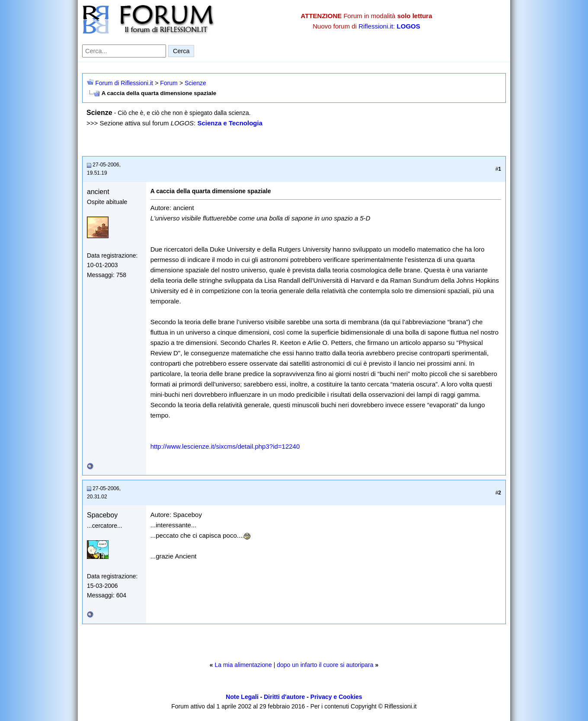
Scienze (195, 83)
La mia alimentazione (243, 665)
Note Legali (242, 697)
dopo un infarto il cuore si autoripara (325, 665)
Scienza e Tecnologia (230, 123)
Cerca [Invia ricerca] (181, 51)
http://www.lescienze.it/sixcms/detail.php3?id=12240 (225, 446)
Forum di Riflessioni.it (124, 83)
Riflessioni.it (376, 26)
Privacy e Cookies (336, 697)
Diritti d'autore (284, 697)
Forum (169, 83)
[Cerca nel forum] (124, 51)
